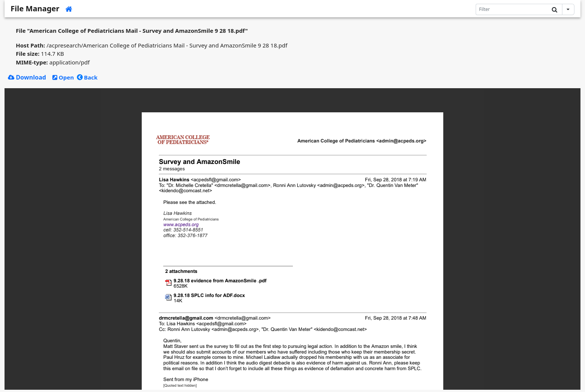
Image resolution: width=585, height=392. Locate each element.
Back (87, 77)
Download (27, 77)
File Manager (35, 8)
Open (63, 77)
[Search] (512, 9)
